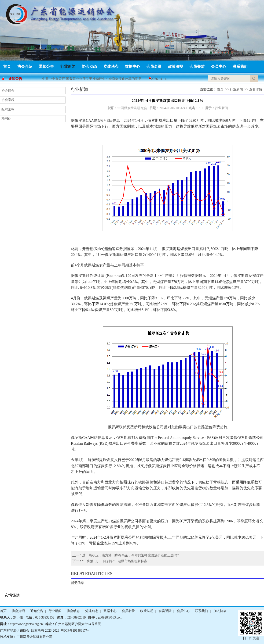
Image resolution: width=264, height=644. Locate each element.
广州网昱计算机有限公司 (34, 637)
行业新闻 (68, 66)
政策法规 (176, 66)
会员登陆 (197, 66)
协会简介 (8, 91)
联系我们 (240, 66)
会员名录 (154, 66)
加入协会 (220, 611)
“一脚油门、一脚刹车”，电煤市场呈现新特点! (115, 561)
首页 (7, 66)
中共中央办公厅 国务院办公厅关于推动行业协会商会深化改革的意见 (92, 79)
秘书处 (6, 119)
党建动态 (111, 66)
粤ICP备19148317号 (75, 631)
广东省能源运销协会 (15, 631)
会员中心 (219, 66)
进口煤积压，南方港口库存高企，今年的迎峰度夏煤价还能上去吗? (130, 555)
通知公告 (46, 66)
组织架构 (8, 109)
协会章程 (8, 100)
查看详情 (256, 89)
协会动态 (89, 66)
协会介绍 (25, 66)
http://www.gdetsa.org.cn (26, 624)
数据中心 (132, 66)
